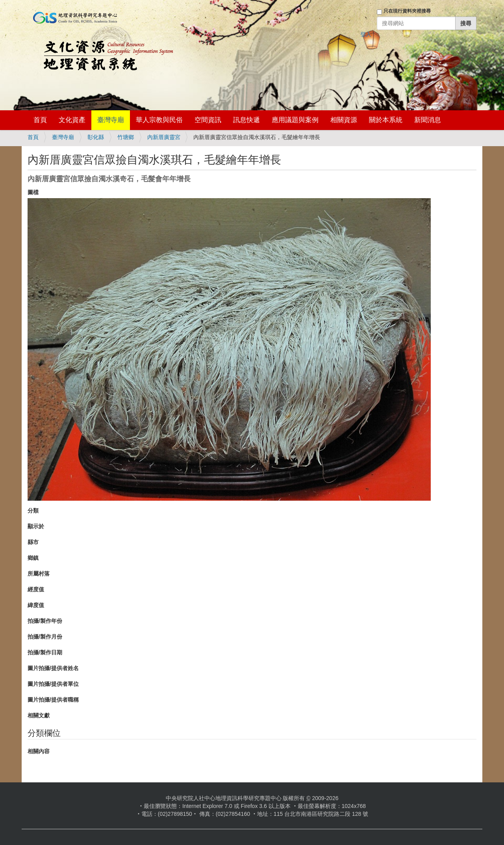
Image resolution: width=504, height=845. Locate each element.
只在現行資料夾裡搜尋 (407, 11)
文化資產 (72, 120)
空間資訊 (208, 120)
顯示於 (36, 526)
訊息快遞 (246, 120)
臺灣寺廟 (111, 120)
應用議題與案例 (295, 120)
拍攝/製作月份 (45, 637)
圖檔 (33, 192)
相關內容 (39, 751)
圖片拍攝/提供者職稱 (53, 700)
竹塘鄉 (126, 137)
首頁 (40, 120)
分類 (33, 511)
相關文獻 (39, 715)
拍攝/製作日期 (45, 652)
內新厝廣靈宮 (164, 137)
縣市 (33, 542)
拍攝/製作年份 (45, 621)
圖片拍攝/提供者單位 (53, 684)
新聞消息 (428, 120)
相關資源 (344, 120)
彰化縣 (96, 137)
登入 (366, 34)
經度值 (36, 589)
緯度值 (36, 605)
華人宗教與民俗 (159, 120)
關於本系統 (386, 120)
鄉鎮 (33, 558)
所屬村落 (39, 574)
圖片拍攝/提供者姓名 (53, 668)
